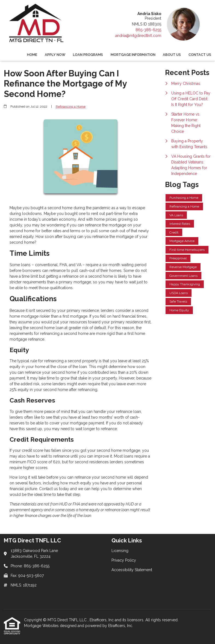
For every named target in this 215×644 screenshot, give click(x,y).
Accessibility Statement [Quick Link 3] (132, 570)
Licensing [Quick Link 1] (120, 551)
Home (32, 55)
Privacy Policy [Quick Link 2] (124, 560)
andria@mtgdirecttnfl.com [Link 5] (138, 36)
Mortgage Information (133, 55)
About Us (172, 55)
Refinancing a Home (71, 107)
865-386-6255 (148, 30)
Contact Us (200, 55)
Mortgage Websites (42, 626)
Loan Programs (88, 55)
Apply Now (55, 55)
